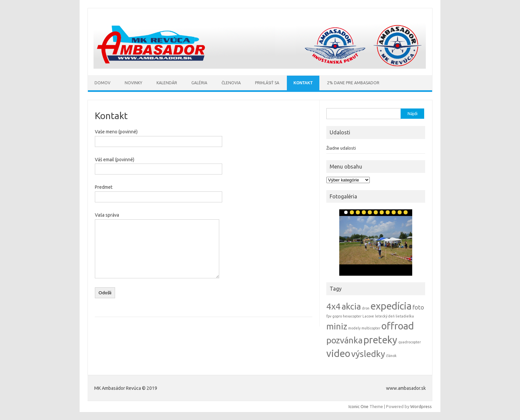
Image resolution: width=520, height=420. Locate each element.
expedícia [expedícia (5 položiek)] (391, 306)
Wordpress (421, 406)
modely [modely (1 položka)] (354, 328)
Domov (102, 83)
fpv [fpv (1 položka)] (329, 316)
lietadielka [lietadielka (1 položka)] (405, 316)
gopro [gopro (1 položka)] (337, 316)
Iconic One (358, 406)
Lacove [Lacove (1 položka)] (368, 316)
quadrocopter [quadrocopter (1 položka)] (410, 342)
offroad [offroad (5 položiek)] (398, 326)
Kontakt (303, 83)
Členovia (231, 83)
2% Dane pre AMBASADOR (353, 83)
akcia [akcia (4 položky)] (351, 306)
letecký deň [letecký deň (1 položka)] (385, 316)
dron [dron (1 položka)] (366, 308)
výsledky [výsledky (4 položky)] (368, 354)
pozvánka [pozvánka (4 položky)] (344, 340)
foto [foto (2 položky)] (418, 307)
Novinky (133, 83)
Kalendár (167, 83)
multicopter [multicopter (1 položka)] (371, 328)
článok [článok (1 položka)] (391, 356)
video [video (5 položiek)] (338, 353)
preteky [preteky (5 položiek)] (380, 340)
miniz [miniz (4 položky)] (337, 326)
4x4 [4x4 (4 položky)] (333, 306)
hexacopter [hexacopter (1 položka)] (352, 316)
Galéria (199, 83)
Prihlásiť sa (267, 83)
